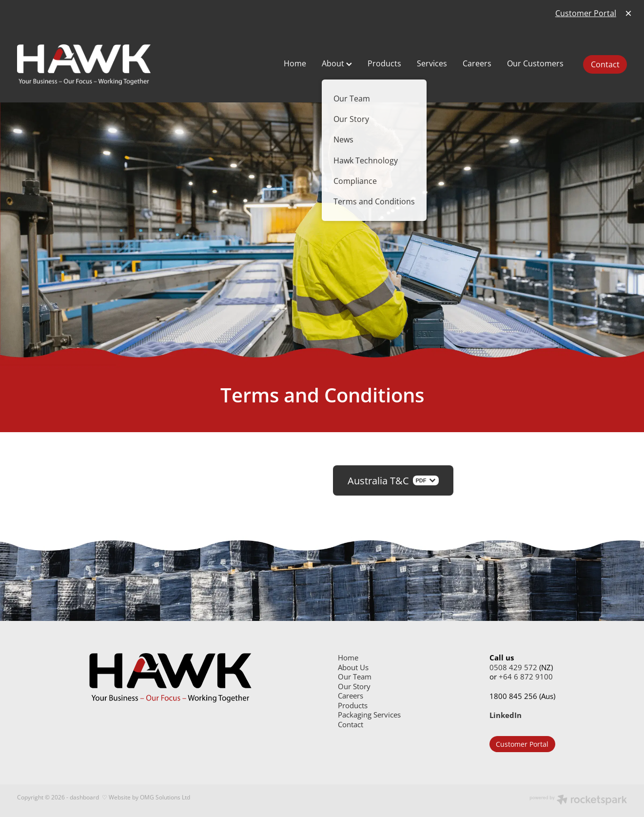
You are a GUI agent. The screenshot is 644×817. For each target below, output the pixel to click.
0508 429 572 (513, 668)
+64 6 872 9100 (526, 677)
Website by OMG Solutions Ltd (149, 797)
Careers (477, 63)
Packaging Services (369, 715)
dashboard (84, 797)
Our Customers (535, 63)
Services (432, 63)
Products (384, 63)
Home (295, 63)
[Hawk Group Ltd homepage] (139, 65)
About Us (353, 668)
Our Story (354, 687)
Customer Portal (586, 13)
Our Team (355, 677)
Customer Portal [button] (522, 744)
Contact (605, 64)
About (337, 63)
